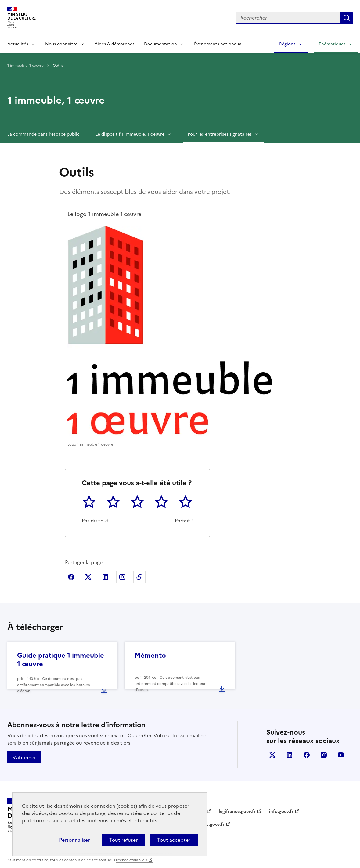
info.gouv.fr (281, 811)
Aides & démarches (114, 44)
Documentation (160, 44)
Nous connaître (61, 44)
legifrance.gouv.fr (237, 811)
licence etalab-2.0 (131, 860)
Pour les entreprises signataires (220, 134)
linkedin (290, 755)
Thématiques (332, 44)
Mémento (150, 655)
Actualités (18, 44)
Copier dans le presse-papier (139, 577)
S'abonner (24, 757)
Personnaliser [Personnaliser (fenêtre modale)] (74, 840)
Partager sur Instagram (122, 577)
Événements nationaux (218, 44)
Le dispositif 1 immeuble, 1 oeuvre (130, 134)
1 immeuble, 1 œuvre (26, 66)
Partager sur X (88, 577)
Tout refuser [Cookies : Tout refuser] (123, 840)
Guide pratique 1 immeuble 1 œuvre (61, 660)
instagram (324, 755)
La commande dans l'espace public (43, 134)
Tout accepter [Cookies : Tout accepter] (174, 840)
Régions (287, 44)
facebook (307, 755)
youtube (341, 755)
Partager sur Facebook (71, 577)
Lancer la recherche (347, 18)
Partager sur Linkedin (105, 577)
